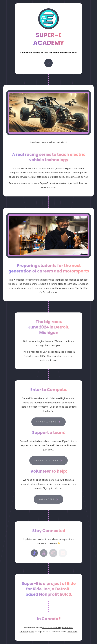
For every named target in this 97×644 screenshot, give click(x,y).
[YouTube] (44, 553)
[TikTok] (34, 553)
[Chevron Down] (49, 63)
